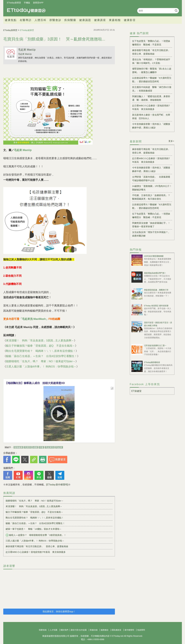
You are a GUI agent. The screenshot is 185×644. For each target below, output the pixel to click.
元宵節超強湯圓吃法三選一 (155, 346)
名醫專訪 (26, 20)
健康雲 (26, 11)
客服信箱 (94, 630)
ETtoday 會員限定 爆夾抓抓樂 (156, 306)
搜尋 (176, 10)
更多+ (171, 141)
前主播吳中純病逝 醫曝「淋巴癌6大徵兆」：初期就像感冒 (152, 89)
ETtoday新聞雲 (14, 3)
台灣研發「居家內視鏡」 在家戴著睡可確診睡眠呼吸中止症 (151, 179)
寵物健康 (18, 447)
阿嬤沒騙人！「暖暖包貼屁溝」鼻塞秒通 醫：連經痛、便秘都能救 (151, 98)
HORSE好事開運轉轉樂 (154, 256)
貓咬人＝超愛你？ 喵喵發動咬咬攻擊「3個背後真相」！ (36, 535)
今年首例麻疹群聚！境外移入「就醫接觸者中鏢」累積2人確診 (151, 126)
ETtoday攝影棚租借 (152, 362)
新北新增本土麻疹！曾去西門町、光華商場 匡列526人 (151, 117)
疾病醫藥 (70, 20)
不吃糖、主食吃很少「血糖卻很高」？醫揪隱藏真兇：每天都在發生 (151, 197)
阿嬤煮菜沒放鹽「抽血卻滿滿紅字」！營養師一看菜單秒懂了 (151, 225)
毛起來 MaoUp (27, 50)
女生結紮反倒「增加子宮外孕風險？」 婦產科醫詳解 (152, 234)
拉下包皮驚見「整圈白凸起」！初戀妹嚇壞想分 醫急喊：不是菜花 (151, 43)
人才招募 (54, 630)
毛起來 (59, 447)
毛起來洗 (50, 447)
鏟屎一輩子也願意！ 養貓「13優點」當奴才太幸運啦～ (34, 529)
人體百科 (40, 20)
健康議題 (85, 20)
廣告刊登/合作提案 (79, 630)
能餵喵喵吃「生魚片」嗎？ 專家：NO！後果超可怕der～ (41, 361)
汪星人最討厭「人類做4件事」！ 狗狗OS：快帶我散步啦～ (41, 367)
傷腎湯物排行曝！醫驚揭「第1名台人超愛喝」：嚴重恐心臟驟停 (152, 70)
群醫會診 (55, 20)
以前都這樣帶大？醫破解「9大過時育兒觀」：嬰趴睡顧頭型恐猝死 (152, 80)
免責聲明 (141, 630)
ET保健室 (136, 391)
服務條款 (105, 630)
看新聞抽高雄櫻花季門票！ (155, 273)
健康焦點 (11, 20)
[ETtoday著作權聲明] (57, 485)
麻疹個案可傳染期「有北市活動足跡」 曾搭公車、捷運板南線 (37, 546)
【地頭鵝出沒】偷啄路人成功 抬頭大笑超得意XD (35, 383)
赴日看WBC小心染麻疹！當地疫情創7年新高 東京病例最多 (36, 552)
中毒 (41, 447)
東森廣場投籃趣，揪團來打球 (156, 290)
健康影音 (130, 20)
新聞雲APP (38, 3)
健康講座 (100, 20)
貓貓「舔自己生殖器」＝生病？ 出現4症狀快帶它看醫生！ (42, 356)
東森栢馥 (115, 20)
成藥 (35, 447)
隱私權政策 (116, 630)
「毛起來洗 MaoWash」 (34, 319)
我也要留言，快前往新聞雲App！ (59, 611)
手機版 (27, 3)
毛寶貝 (28, 447)
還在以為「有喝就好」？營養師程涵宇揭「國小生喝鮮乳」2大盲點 (151, 61)
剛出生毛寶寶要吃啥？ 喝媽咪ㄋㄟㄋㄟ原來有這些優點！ (41, 351)
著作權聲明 (129, 630)
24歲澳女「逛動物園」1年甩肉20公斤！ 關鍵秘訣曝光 (152, 188)
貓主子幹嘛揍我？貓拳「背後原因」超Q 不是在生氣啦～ (40, 346)
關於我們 (64, 630)
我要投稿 (43, 630)
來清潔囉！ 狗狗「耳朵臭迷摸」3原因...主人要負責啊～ (40, 341)
